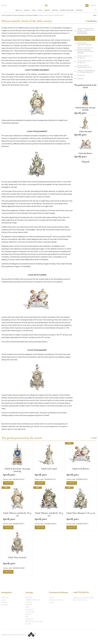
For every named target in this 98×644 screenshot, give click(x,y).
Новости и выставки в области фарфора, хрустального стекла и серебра (85, 59)
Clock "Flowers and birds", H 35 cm (17, 523)
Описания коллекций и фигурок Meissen (25, 24)
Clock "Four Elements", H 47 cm (81, 522)
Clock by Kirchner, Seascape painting (17, 479)
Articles (55, 19)
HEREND (29, 605)
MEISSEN (29, 598)
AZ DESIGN (30, 609)
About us (19, 19)
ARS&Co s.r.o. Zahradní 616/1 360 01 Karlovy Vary (83, 599)
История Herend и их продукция (85, 70)
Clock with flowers (81, 477)
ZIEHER (28, 624)
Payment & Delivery (67, 19)
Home (4, 24)
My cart (52, 598)
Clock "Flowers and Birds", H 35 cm (49, 523)
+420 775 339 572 (81, 593)
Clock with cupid (49, 477)
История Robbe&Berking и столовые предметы (86, 80)
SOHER (28, 614)
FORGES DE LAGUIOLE (34, 621)
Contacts (79, 19)
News (34, 19)
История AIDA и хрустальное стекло (84, 75)
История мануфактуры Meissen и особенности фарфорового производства (86, 40)
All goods (85, 170)
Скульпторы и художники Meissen (84, 53)
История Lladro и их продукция (84, 65)
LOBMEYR (29, 619)
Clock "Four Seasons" (17, 566)
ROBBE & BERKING (33, 600)
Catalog (27, 19)
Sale (27, 617)
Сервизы (80, 87)
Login (93, 10)
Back (95, 24)
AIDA (27, 607)
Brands (47, 19)
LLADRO (28, 602)
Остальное (81, 84)
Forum (40, 19)
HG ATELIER (30, 612)
